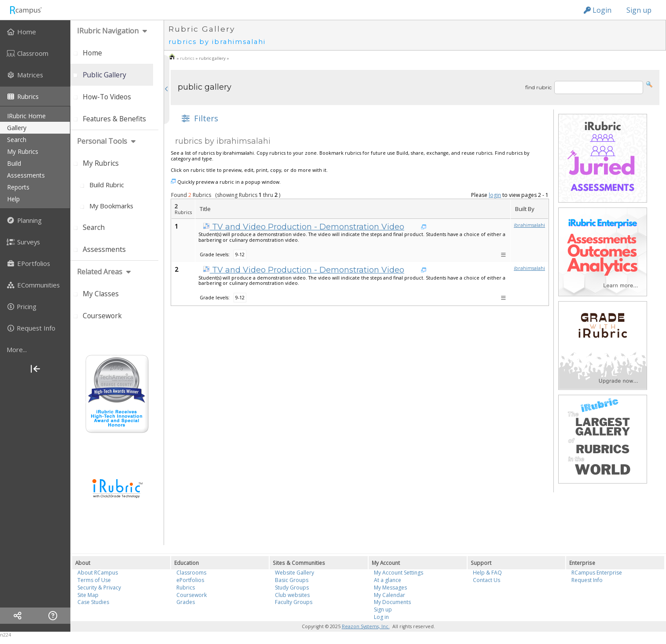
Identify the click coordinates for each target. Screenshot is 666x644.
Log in (381, 617)
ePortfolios (190, 580)
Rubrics (186, 588)
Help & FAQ (487, 573)
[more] (35, 349)
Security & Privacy (99, 588)
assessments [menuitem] (26, 175)
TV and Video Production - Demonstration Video (304, 227)
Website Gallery (295, 573)
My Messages (390, 588)
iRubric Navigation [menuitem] (108, 31)
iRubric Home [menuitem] (26, 116)
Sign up (639, 10)
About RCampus (98, 573)
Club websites (292, 595)
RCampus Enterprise (597, 573)
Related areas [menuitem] (100, 272)
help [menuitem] (13, 199)
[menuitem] (35, 32)
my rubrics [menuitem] (23, 151)
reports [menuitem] (18, 187)
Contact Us (487, 580)
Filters (199, 118)
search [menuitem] (17, 140)
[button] (649, 84)
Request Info (587, 580)
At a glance (388, 580)
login (495, 195)
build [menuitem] (14, 163)
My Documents (392, 602)
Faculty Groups (294, 602)
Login (598, 10)
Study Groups (292, 588)
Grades (186, 602)
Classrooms (191, 573)
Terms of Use (94, 580)
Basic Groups (292, 580)
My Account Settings (399, 573)
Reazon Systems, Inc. (366, 626)
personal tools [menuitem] (102, 141)
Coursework (192, 595)
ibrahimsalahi (529, 225)
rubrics (187, 58)
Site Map (88, 595)
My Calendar (390, 595)
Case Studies (93, 602)
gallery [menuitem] (17, 128)
